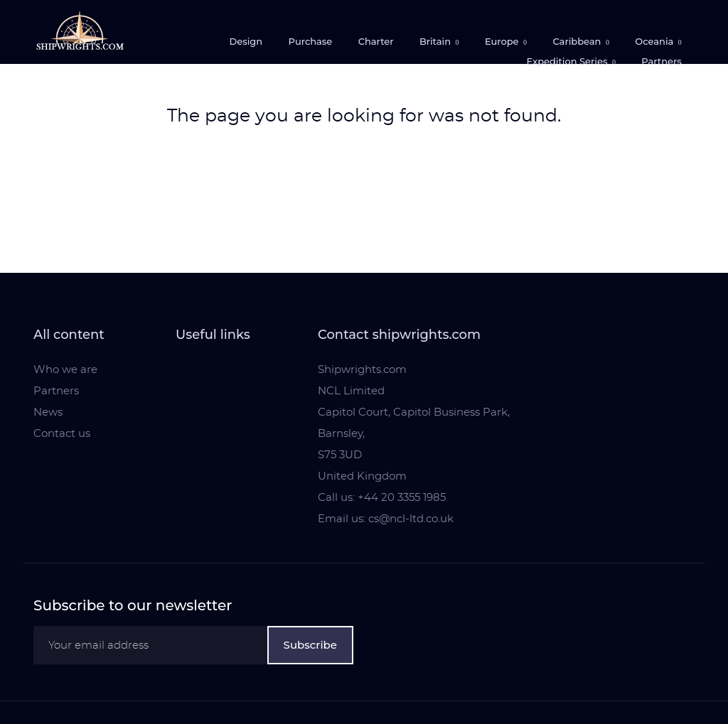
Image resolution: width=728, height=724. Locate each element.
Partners (662, 61)
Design (246, 41)
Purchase (311, 41)
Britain (437, 41)
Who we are (65, 370)
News (48, 412)
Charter (376, 41)
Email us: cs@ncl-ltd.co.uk (386, 519)
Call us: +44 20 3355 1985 (382, 498)
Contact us (62, 434)
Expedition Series (568, 61)
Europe (503, 41)
